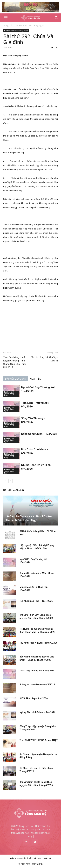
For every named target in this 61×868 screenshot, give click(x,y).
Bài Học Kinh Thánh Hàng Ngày (30, 26)
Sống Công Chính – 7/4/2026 (39, 434)
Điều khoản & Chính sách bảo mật (26, 858)
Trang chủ (8, 26)
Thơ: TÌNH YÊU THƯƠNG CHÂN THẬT (39, 740)
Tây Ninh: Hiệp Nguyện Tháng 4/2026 (38, 643)
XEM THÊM (36, 379)
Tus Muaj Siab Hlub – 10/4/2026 (36, 601)
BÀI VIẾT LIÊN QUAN (16, 379)
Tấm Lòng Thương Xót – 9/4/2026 (37, 671)
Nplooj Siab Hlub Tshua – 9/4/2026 (37, 712)
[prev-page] (5, 481)
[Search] (56, 18)
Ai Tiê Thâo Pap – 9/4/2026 (34, 698)
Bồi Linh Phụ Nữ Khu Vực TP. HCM (44, 359)
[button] (6, 18)
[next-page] (10, 481)
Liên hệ (48, 858)
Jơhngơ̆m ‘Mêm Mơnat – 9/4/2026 (37, 685)
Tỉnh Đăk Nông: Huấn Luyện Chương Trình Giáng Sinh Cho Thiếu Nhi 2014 (15, 362)
